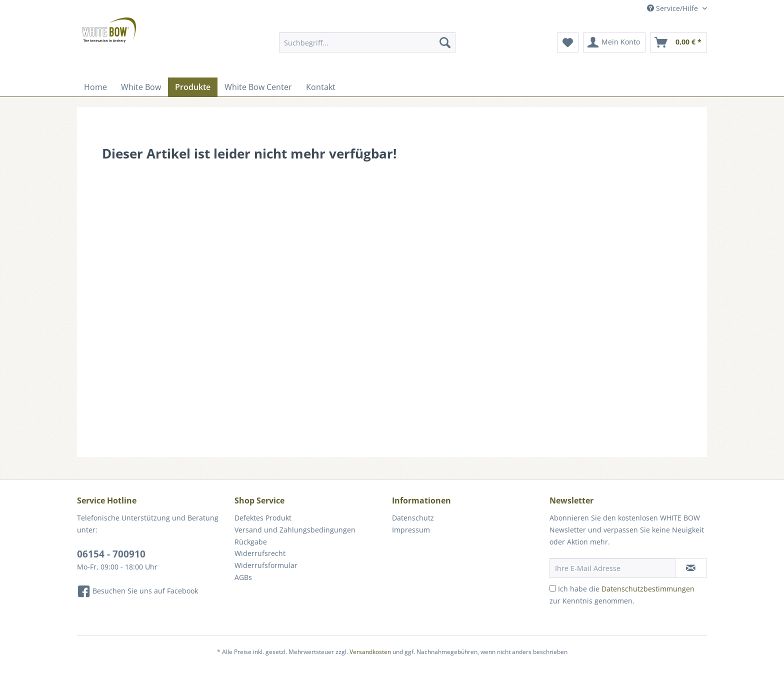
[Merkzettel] (568, 42)
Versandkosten (370, 652)
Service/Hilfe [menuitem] (673, 8)
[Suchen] (445, 42)
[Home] (95, 87)
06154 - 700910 (111, 554)
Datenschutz (413, 518)
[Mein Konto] (614, 42)
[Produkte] (193, 87)
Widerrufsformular (266, 565)
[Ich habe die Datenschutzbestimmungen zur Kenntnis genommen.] (553, 588)
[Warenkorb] (678, 42)
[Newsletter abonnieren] (691, 568)
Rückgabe (251, 542)
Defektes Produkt (263, 518)
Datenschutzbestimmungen (648, 589)
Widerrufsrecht (260, 553)
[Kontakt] (321, 87)
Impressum (411, 530)
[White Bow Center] (258, 87)
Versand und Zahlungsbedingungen (295, 530)
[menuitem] (367, 47)
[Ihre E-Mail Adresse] (612, 568)
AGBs (243, 577)
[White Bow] (141, 87)
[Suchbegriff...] (367, 42)
